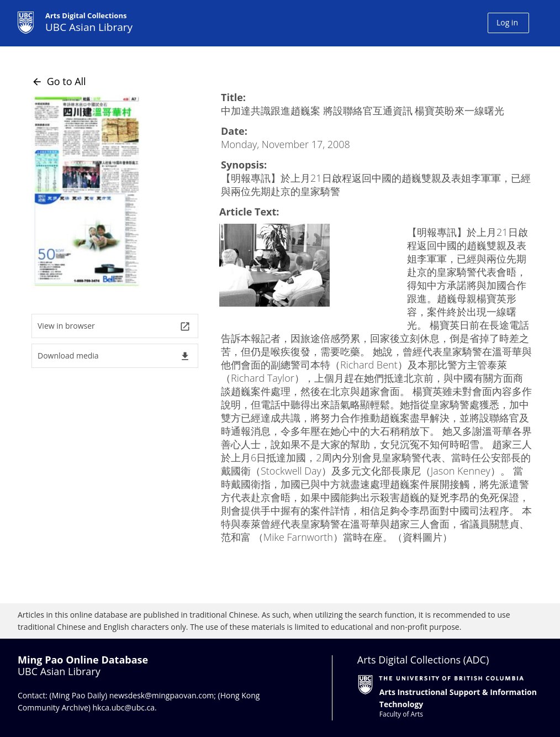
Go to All (59, 81)
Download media (114, 356)
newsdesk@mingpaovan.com (162, 695)
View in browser (114, 326)
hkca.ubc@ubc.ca (124, 707)
